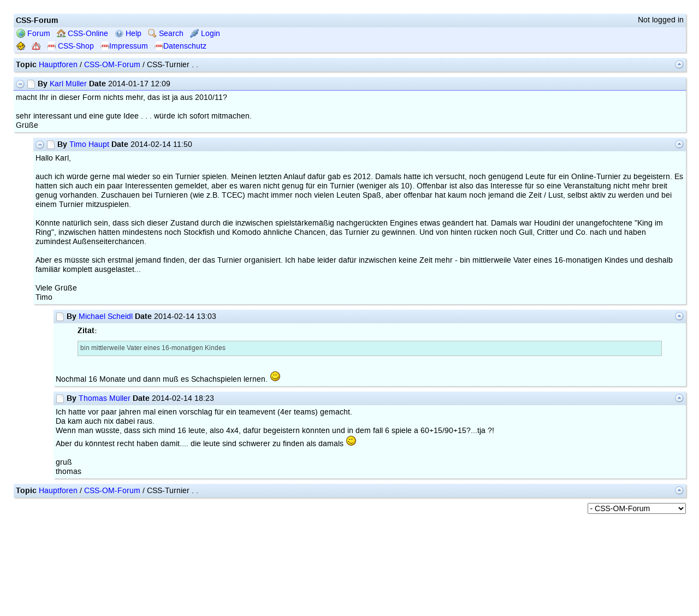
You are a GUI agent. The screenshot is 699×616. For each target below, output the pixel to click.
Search (166, 34)
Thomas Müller (105, 398)
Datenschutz (180, 46)
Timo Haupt (89, 144)
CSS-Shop (70, 46)
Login (205, 34)
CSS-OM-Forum (112, 65)
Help (128, 34)
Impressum (124, 46)
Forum (33, 34)
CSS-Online (82, 34)
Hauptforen (58, 65)
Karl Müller (68, 84)
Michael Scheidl (106, 316)
